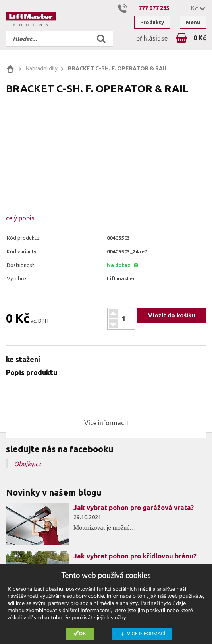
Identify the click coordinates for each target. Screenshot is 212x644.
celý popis (20, 218)
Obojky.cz (28, 464)
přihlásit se (152, 38)
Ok (83, 633)
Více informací (146, 633)
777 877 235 (154, 8)
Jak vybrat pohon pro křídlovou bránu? (135, 556)
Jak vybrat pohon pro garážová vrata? (134, 507)
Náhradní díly (42, 68)
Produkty (152, 22)
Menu (193, 22)
